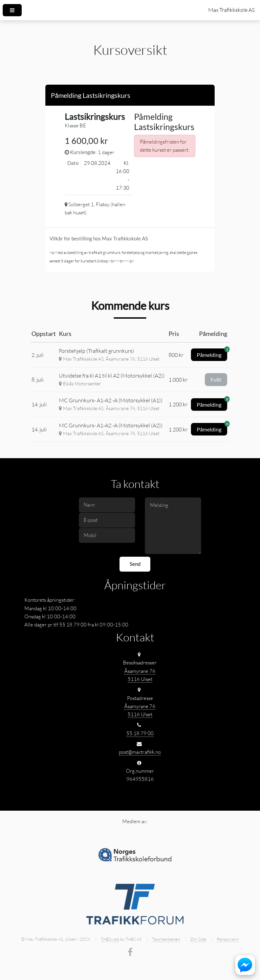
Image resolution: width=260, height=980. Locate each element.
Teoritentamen (166, 939)
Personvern (228, 939)
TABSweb (110, 939)
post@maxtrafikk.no (140, 752)
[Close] (204, 94)
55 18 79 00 (140, 733)
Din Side (198, 939)
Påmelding (212, 353)
